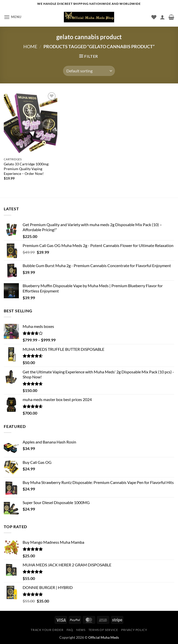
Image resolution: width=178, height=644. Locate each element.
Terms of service (103, 630)
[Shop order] (89, 71)
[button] (13, 17)
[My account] (162, 17)
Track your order (47, 630)
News (81, 630)
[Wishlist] (154, 17)
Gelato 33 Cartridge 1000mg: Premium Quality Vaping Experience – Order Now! (27, 169)
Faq (70, 630)
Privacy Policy (134, 630)
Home (30, 46)
